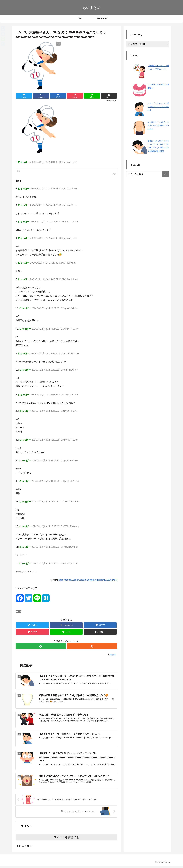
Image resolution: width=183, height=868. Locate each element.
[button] (166, 174)
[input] (147, 174)
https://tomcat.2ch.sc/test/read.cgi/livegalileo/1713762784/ (88, 580)
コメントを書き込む (66, 839)
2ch (18, 612)
